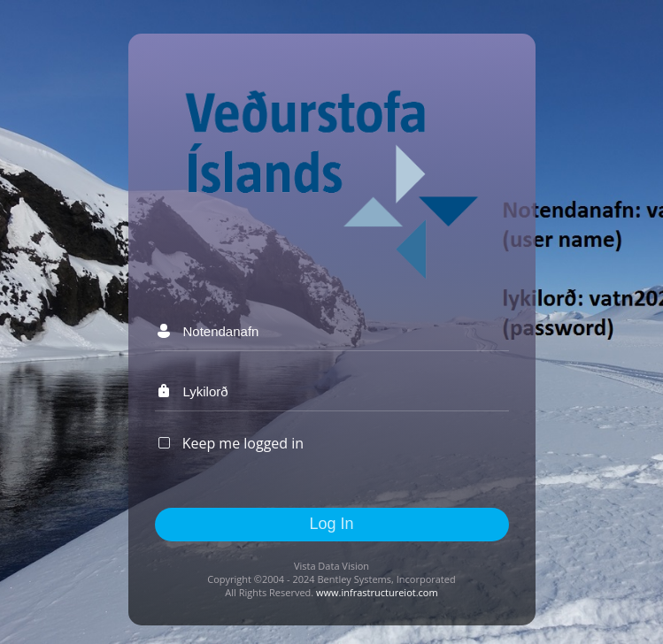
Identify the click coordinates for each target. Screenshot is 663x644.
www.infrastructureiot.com (377, 592)
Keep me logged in (243, 443)
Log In (331, 524)
